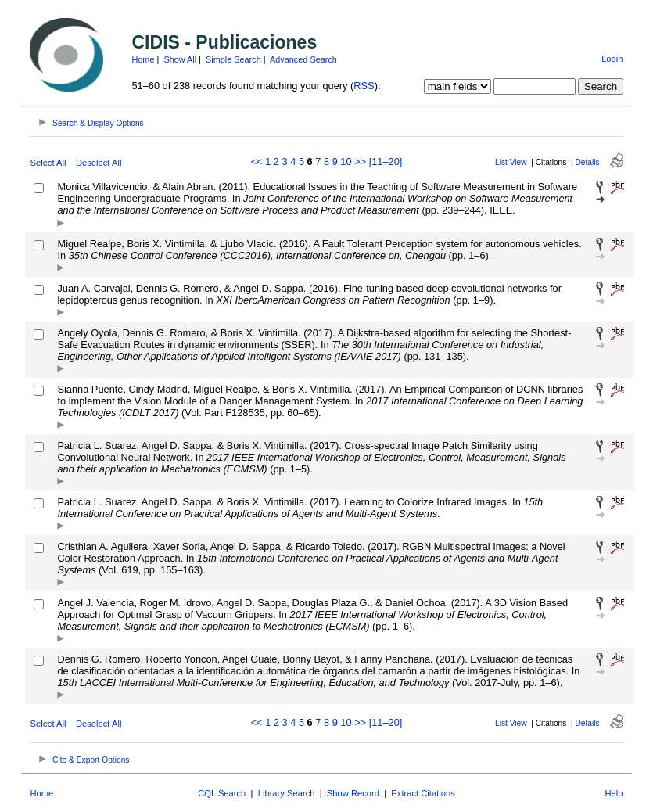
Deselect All (99, 163)
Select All (48, 163)
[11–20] (386, 162)
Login (612, 59)
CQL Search (222, 793)
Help (614, 793)
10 (346, 162)
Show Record (353, 793)
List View (511, 162)
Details (588, 162)
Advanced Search (303, 59)
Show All (180, 59)
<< (257, 162)
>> (360, 162)
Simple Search (233, 59)
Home (143, 59)
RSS (364, 86)
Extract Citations (423, 793)
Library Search (287, 793)
